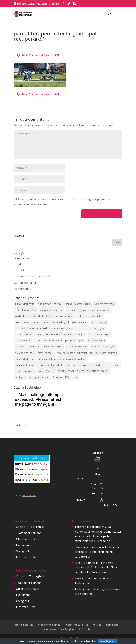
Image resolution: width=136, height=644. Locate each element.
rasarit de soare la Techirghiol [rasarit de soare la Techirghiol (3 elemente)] (72, 353)
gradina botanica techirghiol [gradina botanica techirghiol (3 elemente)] (29, 316)
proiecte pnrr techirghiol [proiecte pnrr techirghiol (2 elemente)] (103, 347)
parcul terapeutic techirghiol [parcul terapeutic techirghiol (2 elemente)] (48, 341)
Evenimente (21, 258)
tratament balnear (50, 625)
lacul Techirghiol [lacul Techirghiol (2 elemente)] (99, 322)
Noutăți (19, 270)
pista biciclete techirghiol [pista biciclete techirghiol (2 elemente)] (27, 347)
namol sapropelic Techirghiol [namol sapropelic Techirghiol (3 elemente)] (50, 335)
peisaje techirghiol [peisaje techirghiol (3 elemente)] (74, 341)
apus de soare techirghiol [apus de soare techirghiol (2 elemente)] (78, 304)
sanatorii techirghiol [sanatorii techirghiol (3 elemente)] (25, 359)
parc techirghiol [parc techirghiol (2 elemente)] (23, 341)
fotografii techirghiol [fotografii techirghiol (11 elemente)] (76, 310)
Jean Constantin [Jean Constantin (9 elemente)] (80, 322)
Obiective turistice (28, 539)
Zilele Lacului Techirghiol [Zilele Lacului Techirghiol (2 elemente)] (65, 377)
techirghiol (21, 289)
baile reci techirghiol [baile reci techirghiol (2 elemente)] (104, 304)
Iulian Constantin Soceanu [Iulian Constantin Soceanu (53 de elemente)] (28, 322)
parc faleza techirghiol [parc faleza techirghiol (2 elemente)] (100, 335)
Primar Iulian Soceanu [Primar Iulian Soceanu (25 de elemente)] (77, 347)
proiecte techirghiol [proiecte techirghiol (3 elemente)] (25, 353)
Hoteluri (19, 264)
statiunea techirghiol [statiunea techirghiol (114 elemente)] (25, 371)
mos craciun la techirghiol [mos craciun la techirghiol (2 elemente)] (92, 328)
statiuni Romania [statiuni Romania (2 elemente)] (47, 371)
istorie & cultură (24, 625)
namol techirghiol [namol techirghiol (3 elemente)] (77, 335)
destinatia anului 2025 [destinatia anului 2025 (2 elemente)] (26, 310)
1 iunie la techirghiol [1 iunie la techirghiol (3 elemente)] (25, 304)
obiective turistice (77, 625)
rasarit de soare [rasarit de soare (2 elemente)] (46, 353)
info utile (85, 629)
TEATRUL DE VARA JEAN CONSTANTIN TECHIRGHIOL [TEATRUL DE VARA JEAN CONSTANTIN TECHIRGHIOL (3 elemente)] (83, 371)
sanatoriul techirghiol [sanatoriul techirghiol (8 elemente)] (76, 365)
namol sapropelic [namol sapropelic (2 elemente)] (24, 335)
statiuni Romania (25, 283)
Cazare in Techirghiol (30, 527)
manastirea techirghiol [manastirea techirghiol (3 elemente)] (65, 328)
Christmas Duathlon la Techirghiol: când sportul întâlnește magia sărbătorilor (97, 552)
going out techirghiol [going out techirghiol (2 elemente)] (100, 310)
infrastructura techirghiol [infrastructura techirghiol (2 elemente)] (91, 316)
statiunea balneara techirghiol (33, 276)
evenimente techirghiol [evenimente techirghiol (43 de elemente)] (51, 310)
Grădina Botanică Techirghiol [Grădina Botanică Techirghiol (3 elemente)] (61, 316)
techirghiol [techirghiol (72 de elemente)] (20, 377)
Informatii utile (26, 557)
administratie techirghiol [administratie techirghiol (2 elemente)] (50, 304)
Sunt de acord (108, 641)
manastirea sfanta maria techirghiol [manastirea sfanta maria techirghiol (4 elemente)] (32, 328)
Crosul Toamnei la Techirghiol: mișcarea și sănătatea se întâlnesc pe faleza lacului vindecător (97, 567)
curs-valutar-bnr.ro (29, 496)
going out (112, 625)
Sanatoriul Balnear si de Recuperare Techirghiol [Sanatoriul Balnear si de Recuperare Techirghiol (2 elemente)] (62, 359)
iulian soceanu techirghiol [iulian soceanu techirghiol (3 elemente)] (56, 322)
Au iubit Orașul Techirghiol (58, 629)
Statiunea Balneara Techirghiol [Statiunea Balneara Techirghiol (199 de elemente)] (105, 365)
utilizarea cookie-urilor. (84, 641)
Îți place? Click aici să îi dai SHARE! (39, 55)
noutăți (97, 625)
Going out (23, 551)
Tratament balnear (28, 533)
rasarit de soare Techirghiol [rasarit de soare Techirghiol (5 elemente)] (104, 353)
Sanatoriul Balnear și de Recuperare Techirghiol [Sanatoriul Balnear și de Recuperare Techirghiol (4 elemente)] (38, 365)
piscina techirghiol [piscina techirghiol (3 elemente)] (96, 341)
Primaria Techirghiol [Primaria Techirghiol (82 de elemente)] (53, 347)
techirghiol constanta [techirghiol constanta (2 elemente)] (39, 377)
